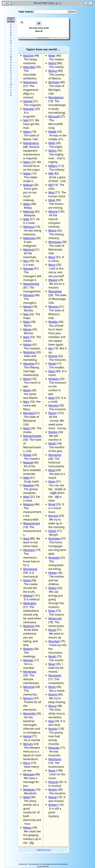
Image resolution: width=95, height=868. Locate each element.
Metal (27, 797)
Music (52, 771)
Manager (29, 295)
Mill (50, 185)
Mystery (53, 805)
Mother (53, 573)
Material (28, 463)
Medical (28, 596)
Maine (27, 132)
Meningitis (29, 714)
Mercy (27, 763)
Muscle (53, 729)
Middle (52, 132)
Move (52, 664)
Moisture (54, 379)
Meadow (28, 485)
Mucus (52, 706)
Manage (28, 269)
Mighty (52, 151)
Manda (27, 307)
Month (52, 444)
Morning (53, 516)
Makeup (28, 185)
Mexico (53, 71)
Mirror (52, 265)
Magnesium (30, 82)
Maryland (29, 413)
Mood (52, 470)
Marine (27, 329)
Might (52, 143)
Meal (26, 497)
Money (52, 413)
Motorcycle (55, 618)
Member (28, 660)
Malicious (29, 227)
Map (26, 314)
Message (29, 774)
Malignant (29, 238)
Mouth (52, 656)
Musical (53, 782)
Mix (50, 348)
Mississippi (55, 291)
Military (53, 166)
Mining (52, 231)
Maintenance (31, 143)
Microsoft (54, 116)
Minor (52, 257)
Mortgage (54, 539)
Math (26, 478)
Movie (52, 687)
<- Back (7, 3)
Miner (52, 200)
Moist (52, 371)
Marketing (29, 352)
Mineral (53, 212)
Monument (55, 455)
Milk (51, 174)
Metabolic (29, 790)
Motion (52, 588)
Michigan (54, 82)
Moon (52, 482)
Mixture (53, 356)
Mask (26, 428)
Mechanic (29, 550)
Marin (27, 322)
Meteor (27, 828)
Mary (26, 402)
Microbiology (56, 97)
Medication (30, 603)
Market (27, 345)
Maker (27, 174)
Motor (52, 611)
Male (26, 219)
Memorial (29, 687)
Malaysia (29, 212)
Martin (27, 390)
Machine (28, 56)
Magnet (28, 101)
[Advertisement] (60, 24)
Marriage (29, 364)
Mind (51, 193)
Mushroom (55, 759)
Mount (52, 630)
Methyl (52, 63)
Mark (26, 337)
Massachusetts (32, 436)
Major (27, 162)
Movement (55, 675)
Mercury (28, 744)
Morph (52, 531)
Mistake (53, 322)
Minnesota (55, 242)
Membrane (30, 672)
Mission (53, 280)
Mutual (52, 797)
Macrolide (29, 67)
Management (31, 284)
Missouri (53, 307)
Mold (51, 398)
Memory (28, 698)
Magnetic (29, 109)
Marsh (27, 379)
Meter (52, 56)
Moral (52, 504)
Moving (53, 694)
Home (51, 3)
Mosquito (54, 558)
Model (52, 364)
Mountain (54, 641)
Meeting (28, 649)
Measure (29, 504)
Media (27, 580)
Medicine (29, 626)
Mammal (28, 250)
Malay (27, 204)
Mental (27, 736)
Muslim (53, 790)
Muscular (54, 748)
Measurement (32, 523)
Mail (26, 120)
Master (27, 455)
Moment (53, 405)
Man (26, 261)
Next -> (88, 3)
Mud (51, 721)
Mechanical (30, 569)
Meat (26, 539)
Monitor (53, 432)
